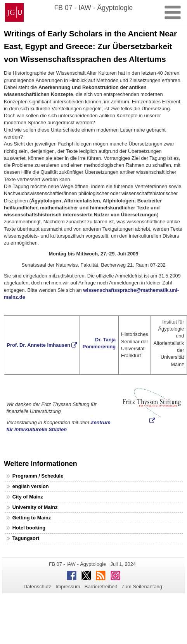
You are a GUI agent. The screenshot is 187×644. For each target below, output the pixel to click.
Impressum (68, 587)
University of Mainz (35, 507)
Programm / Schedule (38, 476)
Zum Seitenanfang (142, 587)
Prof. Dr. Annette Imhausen (38, 345)
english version (31, 486)
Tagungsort (26, 538)
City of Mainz (28, 497)
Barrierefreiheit (101, 587)
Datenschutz (37, 587)
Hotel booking (29, 528)
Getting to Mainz (32, 518)
